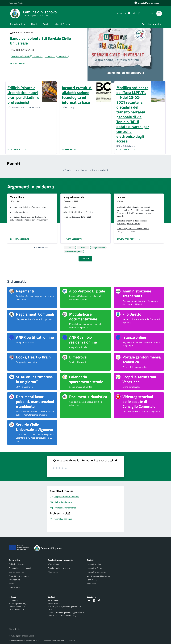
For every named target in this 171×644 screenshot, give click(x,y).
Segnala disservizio (16, 572)
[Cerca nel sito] (159, 13)
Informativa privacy (95, 564)
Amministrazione (18, 24)
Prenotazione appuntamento (20, 568)
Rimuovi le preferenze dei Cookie (22, 636)
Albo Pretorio (53, 572)
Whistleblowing (54, 564)
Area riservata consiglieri (19, 576)
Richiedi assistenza (16, 564)
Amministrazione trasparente (60, 568)
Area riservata (15, 580)
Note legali (91, 584)
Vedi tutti (85, 259)
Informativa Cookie (95, 568)
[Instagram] (133, 13)
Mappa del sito (15, 629)
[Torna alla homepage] (50, 548)
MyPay (12, 584)
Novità (34, 24)
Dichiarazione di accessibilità (98, 576)
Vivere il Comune (63, 24)
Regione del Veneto (16, 3)
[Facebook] (138, 13)
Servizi (46, 24)
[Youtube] (128, 13)
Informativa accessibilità (97, 572)
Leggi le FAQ (92, 580)
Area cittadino (15, 587)
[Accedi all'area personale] (148, 3)
